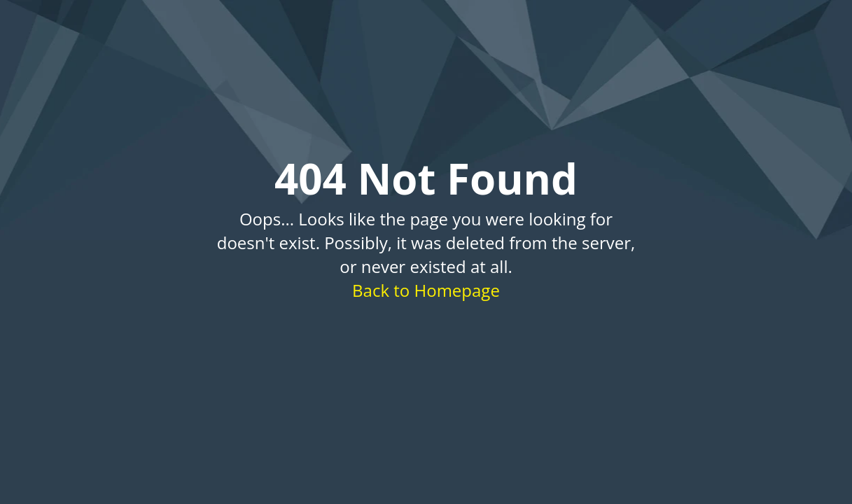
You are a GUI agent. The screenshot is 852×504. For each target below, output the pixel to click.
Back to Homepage (426, 290)
